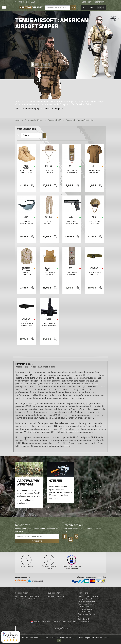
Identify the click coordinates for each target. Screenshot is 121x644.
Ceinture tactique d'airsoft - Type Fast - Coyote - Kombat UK (94, 276)
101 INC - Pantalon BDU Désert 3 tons (49, 224)
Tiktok (70, 538)
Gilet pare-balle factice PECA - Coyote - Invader (49, 275)
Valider (73, 8)
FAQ (80, 617)
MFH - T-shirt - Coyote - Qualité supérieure (94, 173)
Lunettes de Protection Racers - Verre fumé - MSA (27, 225)
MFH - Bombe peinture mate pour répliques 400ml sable (72, 276)
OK (59, 641)
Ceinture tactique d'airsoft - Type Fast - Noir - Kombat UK (27, 327)
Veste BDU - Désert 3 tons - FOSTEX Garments (27, 275)
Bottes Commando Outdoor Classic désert (27, 173)
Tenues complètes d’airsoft (88, 596)
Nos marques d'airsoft (86, 614)
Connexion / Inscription (93, 2)
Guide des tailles (84, 619)
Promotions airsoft (85, 609)
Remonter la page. (24, 364)
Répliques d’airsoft (85, 599)
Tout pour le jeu (84, 607)
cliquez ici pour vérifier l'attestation (79, 622)
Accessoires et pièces (86, 604)
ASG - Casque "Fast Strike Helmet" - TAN (95, 224)
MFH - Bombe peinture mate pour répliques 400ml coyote (72, 173)
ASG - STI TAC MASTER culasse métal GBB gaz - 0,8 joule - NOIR (72, 225)
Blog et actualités (85, 612)
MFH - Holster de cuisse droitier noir (49, 325)
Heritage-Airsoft (61, 629)
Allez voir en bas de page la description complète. (40, 109)
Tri (18, 135)
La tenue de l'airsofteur (87, 602)
